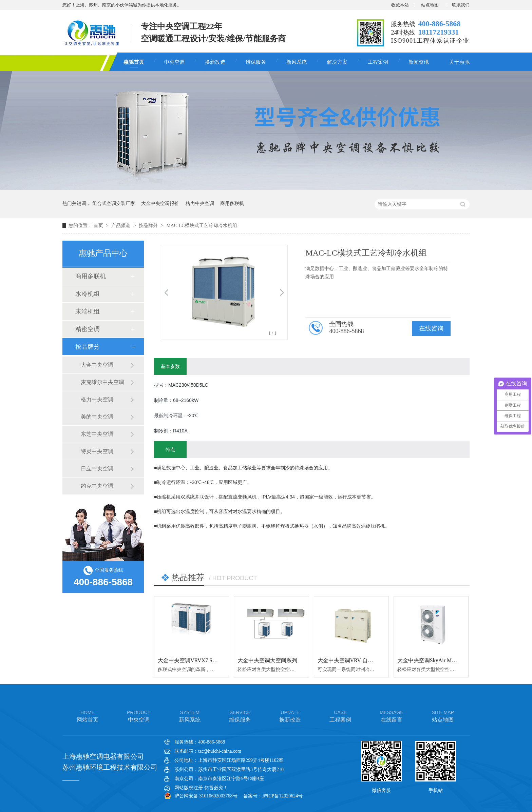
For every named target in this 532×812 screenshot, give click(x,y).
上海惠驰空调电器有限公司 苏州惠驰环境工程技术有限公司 (110, 762)
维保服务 (256, 62)
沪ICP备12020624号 (283, 796)
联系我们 (461, 5)
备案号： (253, 796)
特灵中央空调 (97, 451)
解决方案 (337, 62)
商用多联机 (232, 204)
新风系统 (297, 62)
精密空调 (88, 329)
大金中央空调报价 (160, 204)
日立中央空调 (97, 469)
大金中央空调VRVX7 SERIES (193, 660)
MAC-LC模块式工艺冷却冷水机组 (202, 226)
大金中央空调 (97, 365)
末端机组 (88, 311)
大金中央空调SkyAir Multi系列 (434, 660)
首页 (99, 226)
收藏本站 (400, 5)
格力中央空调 (200, 204)
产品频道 (121, 226)
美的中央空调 (97, 417)
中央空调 (174, 62)
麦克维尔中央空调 (102, 382)
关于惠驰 (459, 62)
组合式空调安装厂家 (114, 204)
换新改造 (215, 62)
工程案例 (378, 62)
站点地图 (430, 5)
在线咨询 (431, 328)
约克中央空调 (97, 486)
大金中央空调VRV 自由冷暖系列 (356, 660)
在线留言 (391, 716)
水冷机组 (88, 294)
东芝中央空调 (97, 434)
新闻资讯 (419, 62)
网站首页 (88, 716)
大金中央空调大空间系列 (267, 660)
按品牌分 (149, 226)
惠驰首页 (134, 62)
